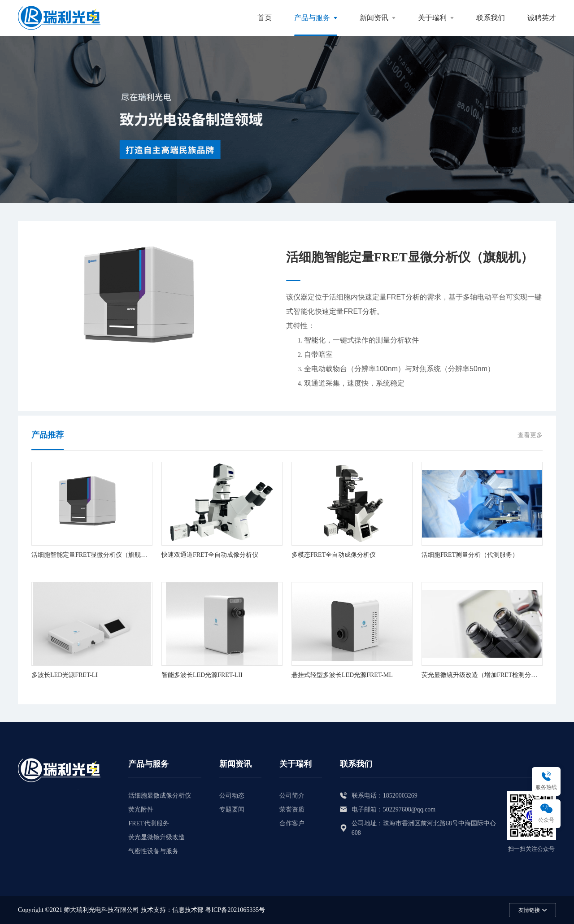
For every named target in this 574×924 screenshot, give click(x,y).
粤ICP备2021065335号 (235, 910)
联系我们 (491, 18)
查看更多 (530, 435)
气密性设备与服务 (153, 851)
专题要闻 (232, 809)
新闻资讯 (374, 18)
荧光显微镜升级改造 (157, 837)
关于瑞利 (432, 18)
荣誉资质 (292, 809)
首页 (265, 18)
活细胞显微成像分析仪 (160, 796)
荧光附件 (141, 809)
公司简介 (292, 796)
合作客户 (292, 823)
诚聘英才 (542, 18)
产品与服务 (312, 18)
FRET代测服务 (148, 823)
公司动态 (232, 796)
